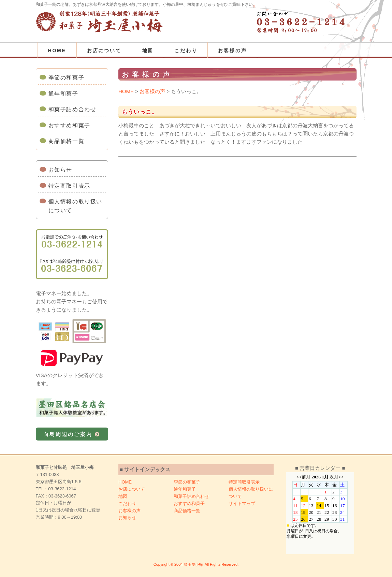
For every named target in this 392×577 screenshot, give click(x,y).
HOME (57, 51)
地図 (148, 51)
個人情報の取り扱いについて (75, 206)
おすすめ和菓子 (69, 125)
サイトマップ (242, 503)
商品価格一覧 (67, 141)
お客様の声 (232, 51)
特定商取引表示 (69, 186)
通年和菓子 (63, 94)
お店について (104, 51)
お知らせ (60, 170)
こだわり (186, 51)
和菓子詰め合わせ (72, 109)
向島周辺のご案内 (72, 434)
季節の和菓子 (67, 78)
